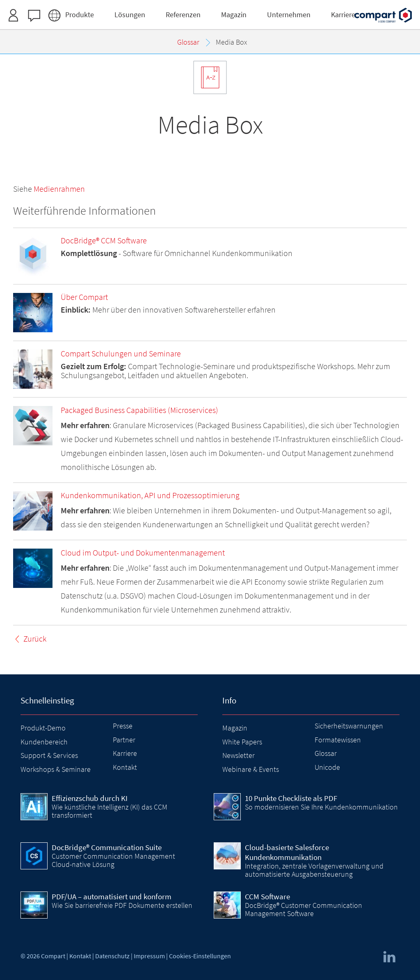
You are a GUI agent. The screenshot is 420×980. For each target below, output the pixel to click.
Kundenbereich (44, 742)
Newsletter (239, 755)
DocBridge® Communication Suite (107, 847)
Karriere (125, 753)
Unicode (327, 767)
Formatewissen (338, 740)
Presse (123, 726)
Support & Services (49, 755)
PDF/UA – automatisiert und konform (112, 896)
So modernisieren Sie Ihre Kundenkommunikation (321, 807)
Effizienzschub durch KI (90, 798)
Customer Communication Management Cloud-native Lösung (113, 860)
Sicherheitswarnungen (349, 726)
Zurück (35, 639)
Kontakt (125, 767)
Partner (124, 740)
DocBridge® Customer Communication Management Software (304, 909)
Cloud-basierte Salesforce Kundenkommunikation (287, 852)
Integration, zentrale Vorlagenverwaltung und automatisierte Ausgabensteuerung (314, 870)
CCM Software (267, 896)
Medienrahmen (59, 189)
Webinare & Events (251, 769)
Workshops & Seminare (56, 769)
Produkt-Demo (43, 728)
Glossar (326, 753)
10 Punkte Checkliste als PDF (291, 798)
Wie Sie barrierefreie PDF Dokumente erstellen (122, 905)
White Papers (242, 742)
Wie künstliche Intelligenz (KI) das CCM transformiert (110, 811)
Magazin (235, 728)
